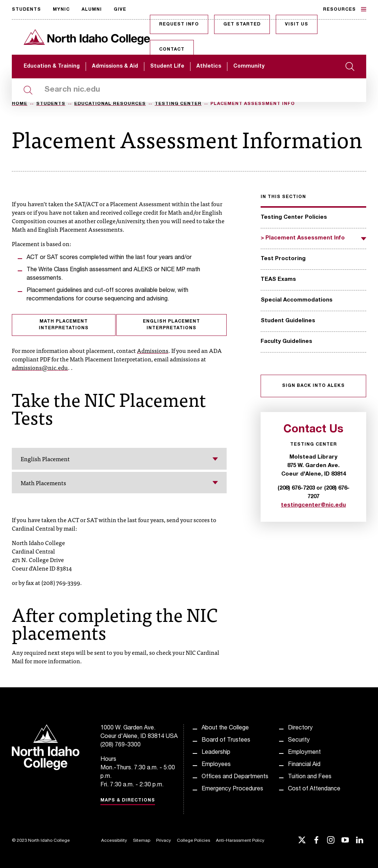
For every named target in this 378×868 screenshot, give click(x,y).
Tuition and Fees (310, 777)
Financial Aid (304, 765)
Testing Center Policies (294, 217)
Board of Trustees (226, 741)
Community (249, 67)
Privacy (164, 841)
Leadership (216, 753)
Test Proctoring (283, 259)
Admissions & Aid (115, 67)
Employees (216, 765)
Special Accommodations (297, 300)
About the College (225, 728)
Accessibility (114, 841)
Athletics (209, 67)
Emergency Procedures (232, 789)
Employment (304, 753)
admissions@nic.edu (40, 367)
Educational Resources (110, 104)
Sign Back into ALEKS (313, 386)
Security (299, 741)
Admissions (153, 350)
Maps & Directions (128, 800)
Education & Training (52, 67)
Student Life (167, 67)
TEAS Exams (278, 280)
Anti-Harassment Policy (240, 841)
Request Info (179, 24)
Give (120, 10)
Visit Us (297, 24)
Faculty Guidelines (286, 342)
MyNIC (61, 10)
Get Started (242, 24)
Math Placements (119, 483)
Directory (300, 728)
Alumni (92, 10)
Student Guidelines (288, 321)
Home (20, 104)
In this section (283, 197)
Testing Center (178, 104)
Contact (172, 50)
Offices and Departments (235, 777)
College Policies (193, 841)
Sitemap (142, 841)
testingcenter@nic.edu (313, 505)
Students (26, 10)
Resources (345, 9)
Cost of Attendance (314, 789)
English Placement (119, 459)
